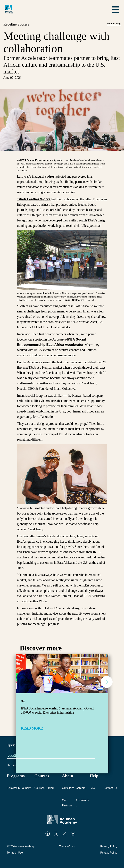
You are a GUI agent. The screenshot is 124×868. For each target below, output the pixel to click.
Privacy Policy (109, 846)
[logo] (9, 9)
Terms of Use (67, 846)
